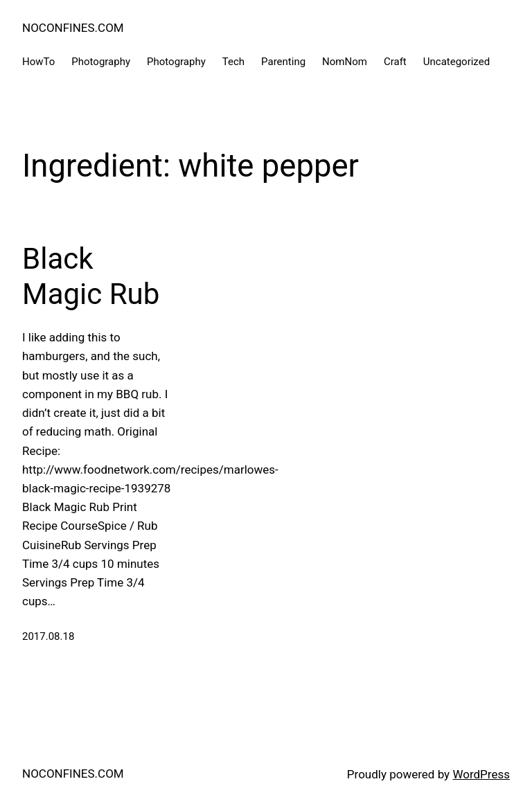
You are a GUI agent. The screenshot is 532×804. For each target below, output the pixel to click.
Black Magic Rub (91, 276)
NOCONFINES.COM (73, 28)
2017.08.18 (48, 636)
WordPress (481, 774)
